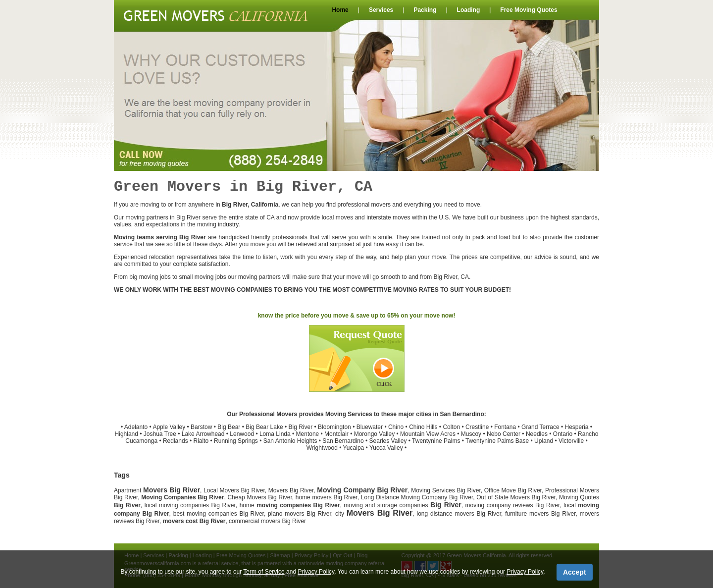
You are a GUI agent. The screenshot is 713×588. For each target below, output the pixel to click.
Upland (544, 441)
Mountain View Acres (428, 434)
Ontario (563, 434)
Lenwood (242, 434)
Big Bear (229, 427)
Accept (575, 572)
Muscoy (471, 434)
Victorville (571, 441)
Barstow (201, 427)
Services (381, 10)
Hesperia (576, 427)
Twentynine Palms (436, 441)
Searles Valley (388, 441)
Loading (469, 10)
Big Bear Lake (264, 427)
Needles (537, 434)
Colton (451, 427)
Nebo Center (504, 434)
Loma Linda (275, 434)
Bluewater (370, 427)
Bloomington (334, 427)
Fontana (505, 427)
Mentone (308, 434)
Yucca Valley (386, 448)
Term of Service (264, 572)
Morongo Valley (375, 434)
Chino (396, 427)
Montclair (336, 434)
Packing (425, 10)
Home (340, 10)
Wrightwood (322, 448)
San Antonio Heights (290, 441)
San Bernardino (343, 441)
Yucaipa (354, 448)
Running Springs (236, 441)
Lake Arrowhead (203, 434)
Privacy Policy (316, 572)
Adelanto (136, 427)
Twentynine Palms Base (497, 441)
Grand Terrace (540, 427)
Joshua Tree (160, 434)
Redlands (176, 441)
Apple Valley (169, 427)
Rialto (201, 441)
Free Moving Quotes (529, 10)
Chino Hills (423, 427)
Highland (127, 434)
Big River (301, 427)
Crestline (477, 427)
